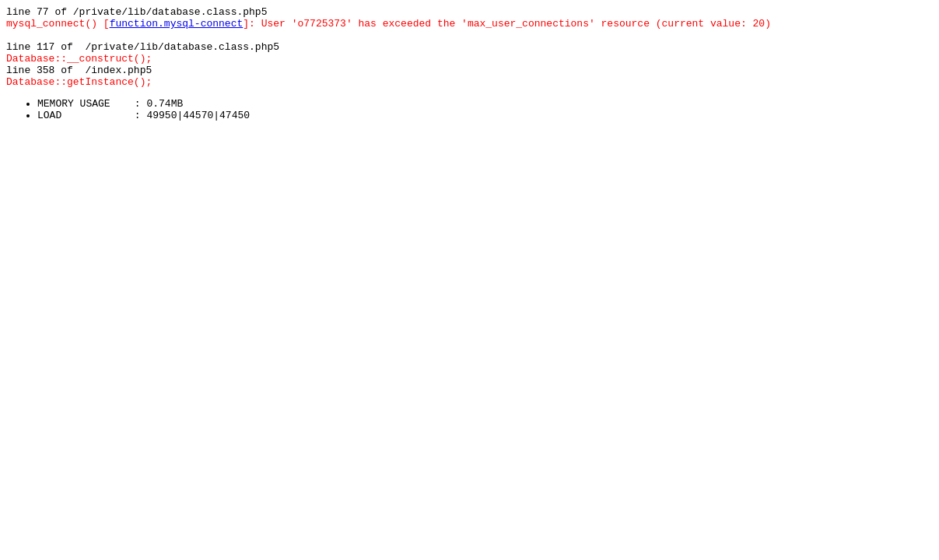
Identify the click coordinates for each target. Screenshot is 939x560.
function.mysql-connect (177, 27)
